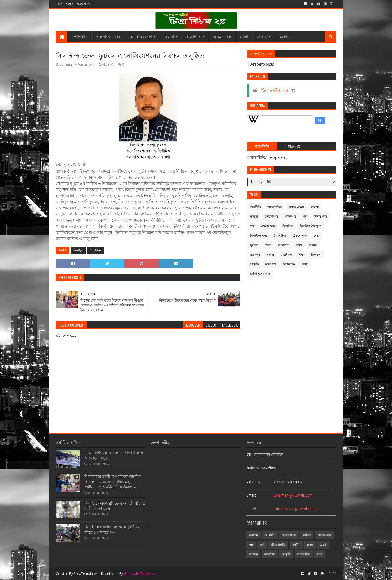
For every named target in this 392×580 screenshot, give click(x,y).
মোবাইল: (253, 482)
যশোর (270, 255)
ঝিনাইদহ (78, 250)
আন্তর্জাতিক (222, 36)
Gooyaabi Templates (140, 574)
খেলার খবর (320, 217)
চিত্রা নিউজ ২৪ (274, 90)
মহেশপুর (255, 255)
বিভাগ (169, 36)
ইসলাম (315, 207)
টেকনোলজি (300, 236)
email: (251, 495)
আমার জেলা (296, 207)
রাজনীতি (286, 255)
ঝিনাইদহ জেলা (141, 36)
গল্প (252, 226)
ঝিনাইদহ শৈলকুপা (310, 226)
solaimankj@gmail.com (293, 495)
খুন (305, 217)
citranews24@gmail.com (295, 509)
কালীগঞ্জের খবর (108, 36)
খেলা (244, 36)
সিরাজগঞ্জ (289, 264)
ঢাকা (317, 236)
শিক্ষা (301, 255)
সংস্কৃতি (254, 264)
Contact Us (83, 4)
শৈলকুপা (316, 255)
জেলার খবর (268, 226)
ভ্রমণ (299, 245)
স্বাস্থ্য (305, 264)
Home (59, 4)
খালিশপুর (290, 217)
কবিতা (254, 217)
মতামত (313, 245)
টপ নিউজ (95, 250)
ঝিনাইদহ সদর (258, 236)
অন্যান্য (285, 36)
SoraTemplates (86, 574)
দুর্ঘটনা (254, 245)
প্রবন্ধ (268, 245)
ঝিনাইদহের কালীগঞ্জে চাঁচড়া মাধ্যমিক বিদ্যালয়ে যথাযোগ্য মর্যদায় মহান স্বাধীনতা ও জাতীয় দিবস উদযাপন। (113, 482)
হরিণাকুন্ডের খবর (260, 274)
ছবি (262, 545)
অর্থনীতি (255, 207)
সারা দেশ (271, 264)
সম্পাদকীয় (79, 36)
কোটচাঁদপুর (271, 217)
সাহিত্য (262, 36)
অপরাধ (253, 535)
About (69, 4)
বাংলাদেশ (193, 36)
